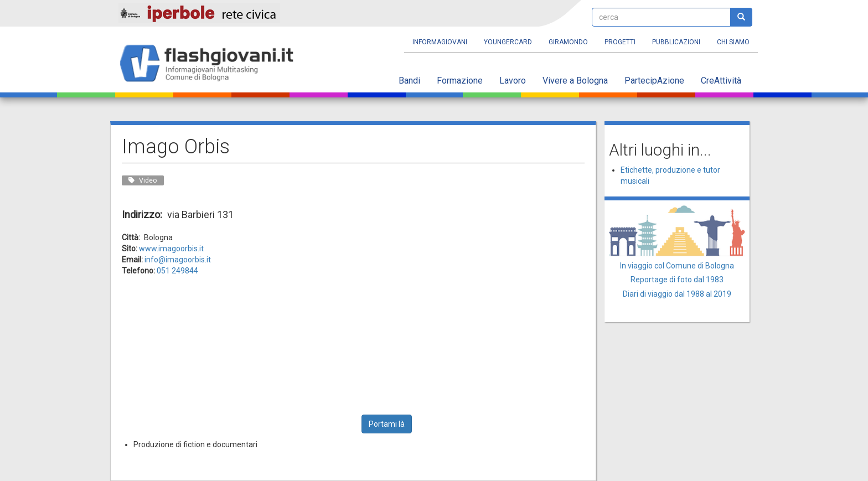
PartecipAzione (654, 81)
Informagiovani (440, 42)
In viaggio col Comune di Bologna (677, 266)
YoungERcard (508, 42)
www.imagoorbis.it (171, 249)
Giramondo (568, 42)
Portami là (387, 424)
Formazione (460, 81)
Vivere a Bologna (575, 81)
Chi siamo (733, 42)
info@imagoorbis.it (178, 260)
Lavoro (513, 81)
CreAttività (721, 81)
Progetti (620, 42)
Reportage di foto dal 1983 (677, 280)
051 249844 (177, 271)
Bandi (409, 81)
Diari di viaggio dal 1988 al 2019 (677, 294)
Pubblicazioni (676, 42)
